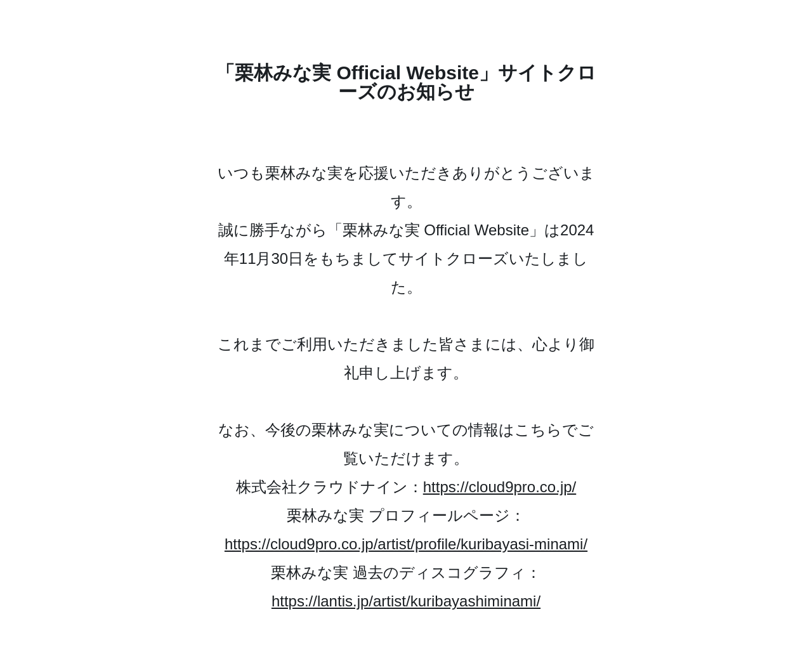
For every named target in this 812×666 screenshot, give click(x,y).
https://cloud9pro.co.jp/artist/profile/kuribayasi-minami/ (406, 544)
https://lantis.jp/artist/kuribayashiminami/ (406, 601)
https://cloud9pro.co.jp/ (500, 487)
